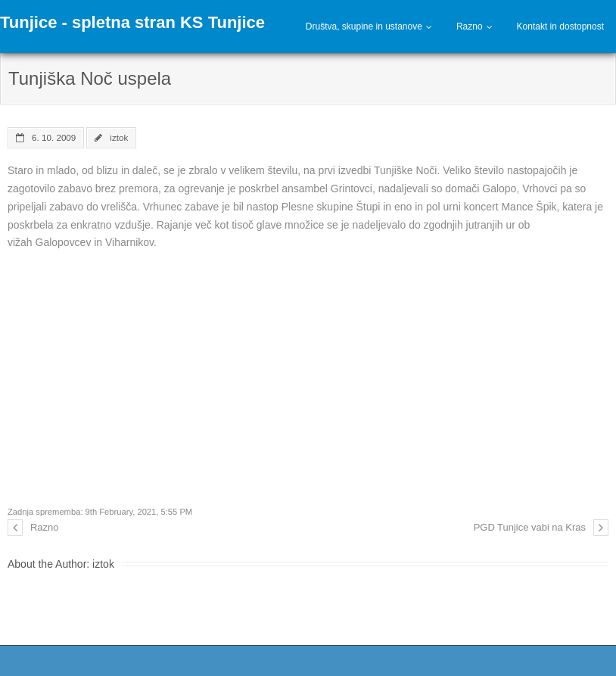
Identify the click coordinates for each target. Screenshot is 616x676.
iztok (119, 137)
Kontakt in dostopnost (560, 26)
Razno (470, 26)
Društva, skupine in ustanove (364, 26)
